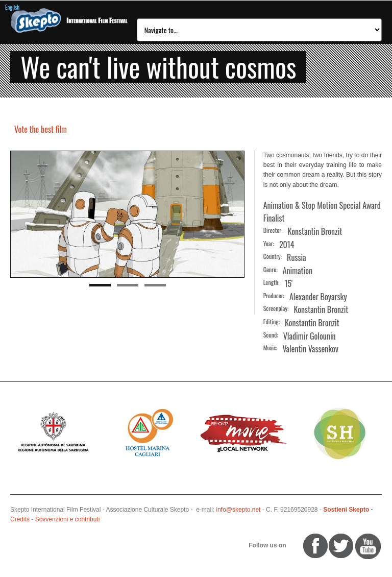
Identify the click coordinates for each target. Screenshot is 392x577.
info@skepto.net (239, 510)
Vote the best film (41, 129)
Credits (20, 519)
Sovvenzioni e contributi (68, 519)
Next (237, 215)
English (12, 7)
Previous (18, 215)
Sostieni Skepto (346, 510)
